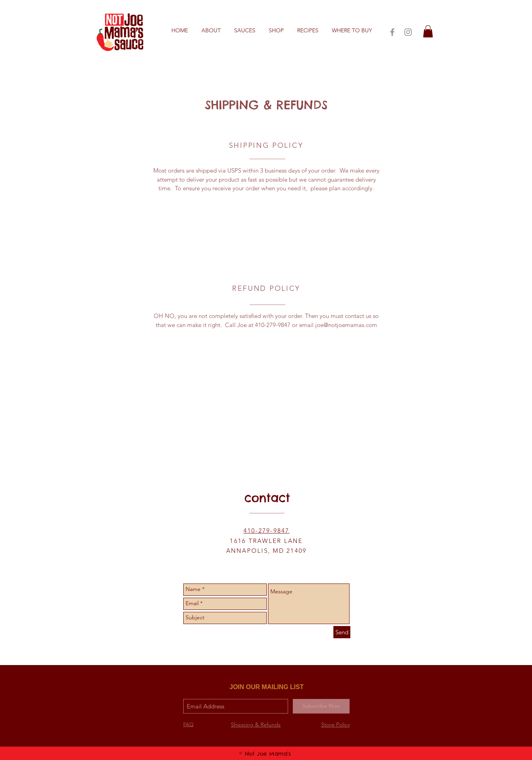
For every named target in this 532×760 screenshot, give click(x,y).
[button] (308, 31)
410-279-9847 (267, 531)
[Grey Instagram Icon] (408, 32)
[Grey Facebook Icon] (392, 32)
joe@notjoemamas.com (346, 325)
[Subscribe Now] (321, 706)
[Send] (342, 632)
